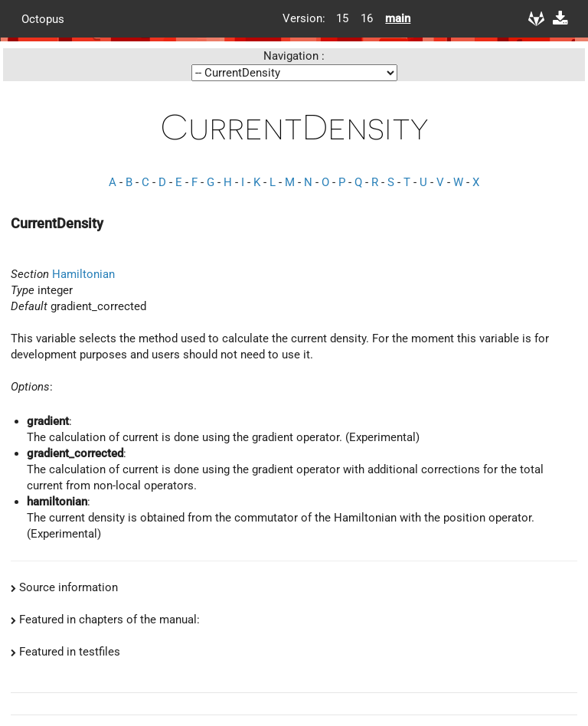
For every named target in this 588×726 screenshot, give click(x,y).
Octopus (43, 18)
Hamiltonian (83, 274)
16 (367, 18)
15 (342, 18)
